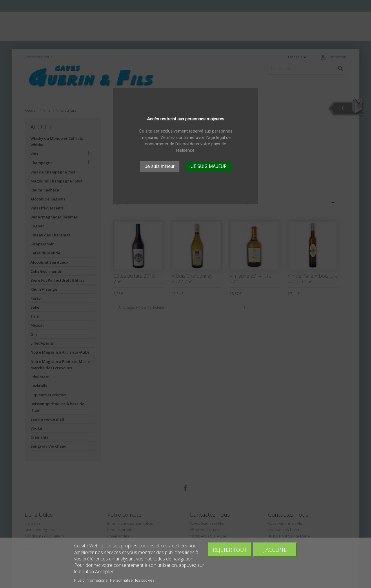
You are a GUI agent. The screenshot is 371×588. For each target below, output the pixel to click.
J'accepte (275, 550)
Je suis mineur (160, 166)
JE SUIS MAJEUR (209, 166)
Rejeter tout (230, 550)
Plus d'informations (91, 580)
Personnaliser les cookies (132, 580)
